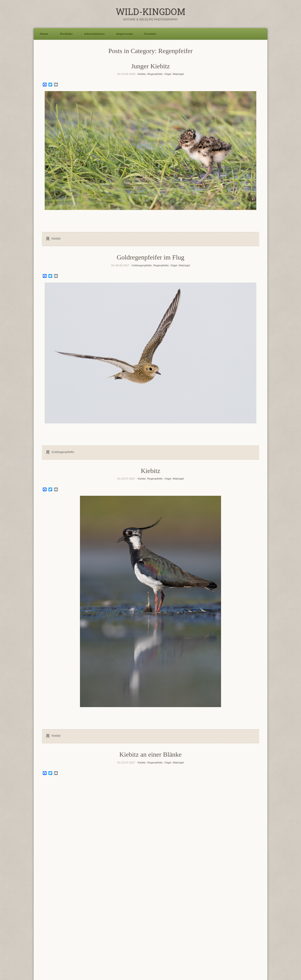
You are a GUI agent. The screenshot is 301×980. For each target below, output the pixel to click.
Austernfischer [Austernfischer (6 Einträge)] (50, 925)
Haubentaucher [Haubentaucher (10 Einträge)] (87, 931)
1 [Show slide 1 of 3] (144, 860)
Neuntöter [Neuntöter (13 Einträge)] (72, 938)
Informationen (95, 34)
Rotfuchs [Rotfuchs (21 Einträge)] (149, 937)
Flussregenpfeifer (150, 827)
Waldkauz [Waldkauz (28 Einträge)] (214, 943)
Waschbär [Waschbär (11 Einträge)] (76, 948)
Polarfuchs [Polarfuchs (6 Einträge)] (88, 938)
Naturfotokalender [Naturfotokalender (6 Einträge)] (52, 938)
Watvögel (178, 74)
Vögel (168, 74)
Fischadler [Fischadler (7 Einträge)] (140, 925)
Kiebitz (142, 74)
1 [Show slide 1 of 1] (150, 218)
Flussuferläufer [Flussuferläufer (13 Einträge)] (182, 925)
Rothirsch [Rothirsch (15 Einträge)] (171, 937)
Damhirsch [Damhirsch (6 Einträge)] (109, 925)
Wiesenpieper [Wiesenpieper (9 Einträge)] (96, 949)
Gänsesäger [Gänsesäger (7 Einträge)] (66, 931)
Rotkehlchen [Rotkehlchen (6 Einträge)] (189, 938)
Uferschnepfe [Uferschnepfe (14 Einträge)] (177, 944)
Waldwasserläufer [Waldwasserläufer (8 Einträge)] (54, 949)
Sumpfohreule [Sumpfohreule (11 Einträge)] (132, 944)
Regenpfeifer (155, 74)
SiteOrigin (157, 970)
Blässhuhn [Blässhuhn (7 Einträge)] (95, 925)
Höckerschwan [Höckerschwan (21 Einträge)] (118, 930)
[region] (150, 158)
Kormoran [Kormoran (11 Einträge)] (154, 931)
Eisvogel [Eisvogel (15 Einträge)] (124, 925)
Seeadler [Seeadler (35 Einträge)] (237, 937)
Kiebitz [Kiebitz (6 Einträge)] (141, 931)
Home (44, 34)
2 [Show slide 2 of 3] (150, 860)
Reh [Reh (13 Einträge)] (99, 938)
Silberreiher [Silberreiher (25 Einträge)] (57, 943)
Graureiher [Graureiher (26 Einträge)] (243, 924)
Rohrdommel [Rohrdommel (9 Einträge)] (114, 938)
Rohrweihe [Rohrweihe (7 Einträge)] (131, 938)
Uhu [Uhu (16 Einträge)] (196, 944)
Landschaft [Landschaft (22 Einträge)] (190, 930)
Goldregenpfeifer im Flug (150, 257)
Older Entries (150, 897)
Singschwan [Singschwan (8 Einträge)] (82, 944)
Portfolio (66, 34)
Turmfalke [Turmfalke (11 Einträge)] (154, 944)
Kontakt (150, 34)
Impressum (125, 34)
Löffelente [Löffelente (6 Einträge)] (210, 931)
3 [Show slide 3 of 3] (157, 860)
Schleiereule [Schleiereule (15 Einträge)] (209, 937)
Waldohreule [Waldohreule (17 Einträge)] (243, 944)
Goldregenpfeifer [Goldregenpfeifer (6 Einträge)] (207, 925)
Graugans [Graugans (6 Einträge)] (222, 925)
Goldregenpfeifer (142, 265)
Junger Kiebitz (150, 66)
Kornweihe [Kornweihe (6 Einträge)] (170, 931)
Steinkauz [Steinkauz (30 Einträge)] (105, 943)
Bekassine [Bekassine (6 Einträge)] (82, 925)
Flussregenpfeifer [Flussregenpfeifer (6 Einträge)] (157, 925)
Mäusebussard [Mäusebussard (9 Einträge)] (228, 931)
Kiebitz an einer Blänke (150, 754)
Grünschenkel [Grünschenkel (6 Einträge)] (50, 931)
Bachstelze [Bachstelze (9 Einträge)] (67, 925)
